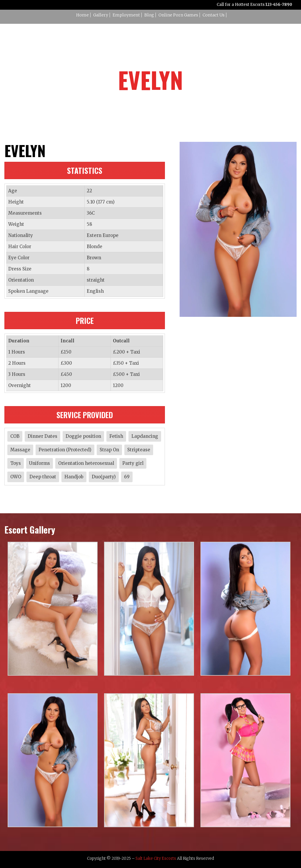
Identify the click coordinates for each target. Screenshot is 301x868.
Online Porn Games (178, 15)
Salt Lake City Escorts (156, 858)
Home (82, 15)
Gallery (101, 15)
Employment (126, 15)
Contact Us (214, 15)
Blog (149, 15)
